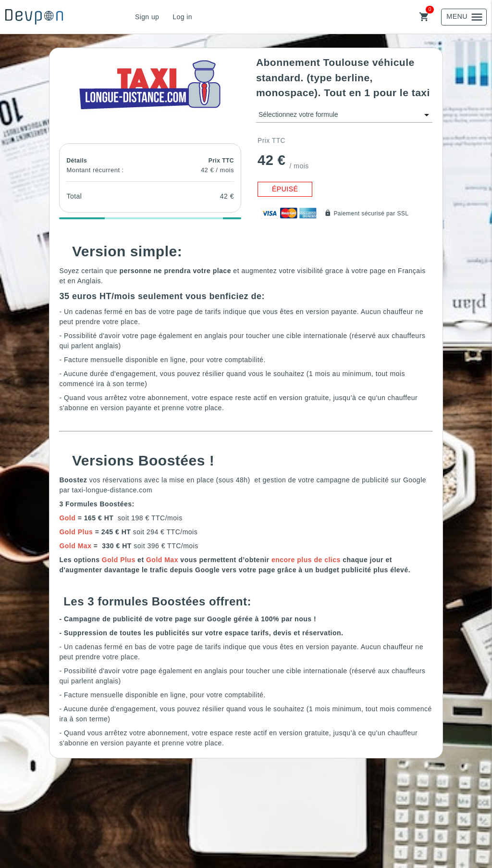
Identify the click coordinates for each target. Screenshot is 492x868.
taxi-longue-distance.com (112, 490)
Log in (182, 17)
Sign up (147, 17)
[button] (150, 84)
